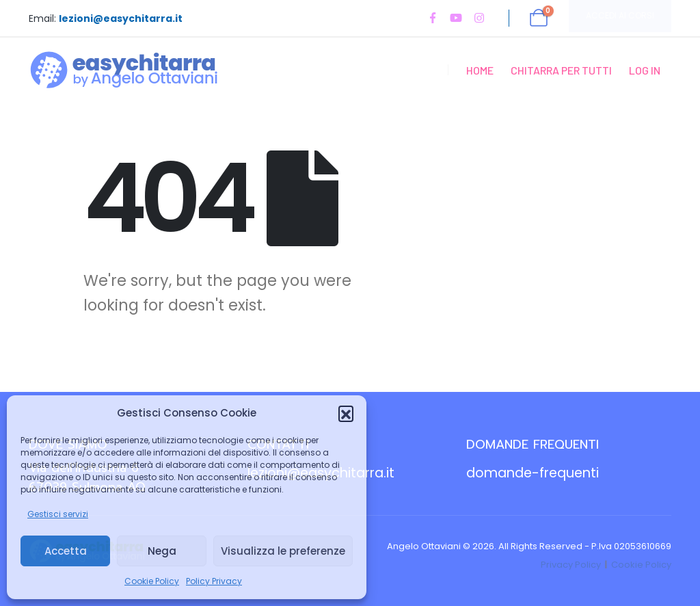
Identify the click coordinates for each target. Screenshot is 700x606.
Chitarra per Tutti (561, 70)
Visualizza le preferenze (283, 551)
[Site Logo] (124, 70)
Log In (645, 70)
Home (480, 70)
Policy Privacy (214, 581)
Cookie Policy (152, 581)
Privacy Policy (571, 565)
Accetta (66, 551)
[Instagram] (479, 18)
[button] (346, 413)
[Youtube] (456, 18)
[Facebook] (433, 18)
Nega (162, 551)
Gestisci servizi (58, 514)
